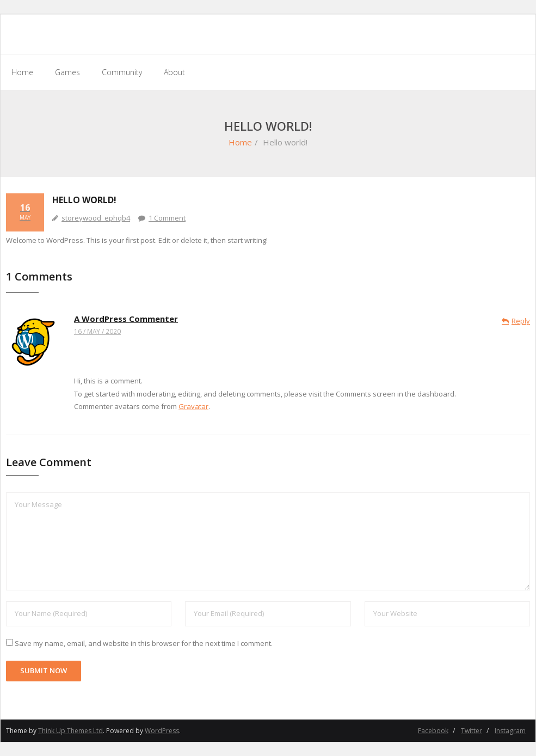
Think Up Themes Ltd (70, 731)
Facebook (433, 731)
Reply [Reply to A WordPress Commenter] (521, 321)
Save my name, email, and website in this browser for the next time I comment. (144, 643)
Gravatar (193, 406)
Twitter (472, 731)
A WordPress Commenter (126, 319)
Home (240, 142)
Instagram (510, 731)
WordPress (162, 731)
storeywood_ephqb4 (96, 218)
